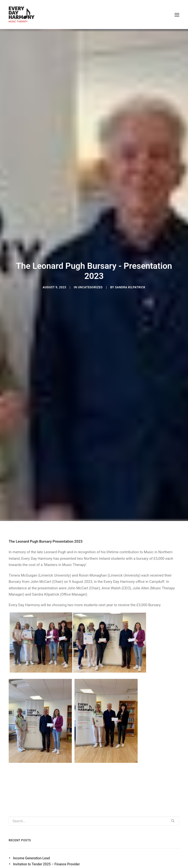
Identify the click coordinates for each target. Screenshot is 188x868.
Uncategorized (90, 287)
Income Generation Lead (31, 858)
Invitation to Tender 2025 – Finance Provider (46, 864)
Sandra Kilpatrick (130, 287)
